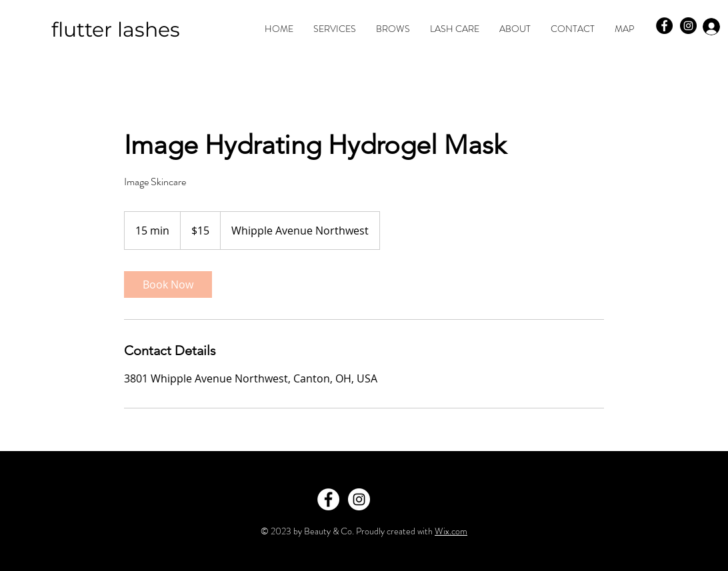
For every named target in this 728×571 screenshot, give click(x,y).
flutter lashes (116, 30)
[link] (168, 285)
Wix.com (451, 531)
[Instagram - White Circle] (359, 499)
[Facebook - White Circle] (328, 499)
